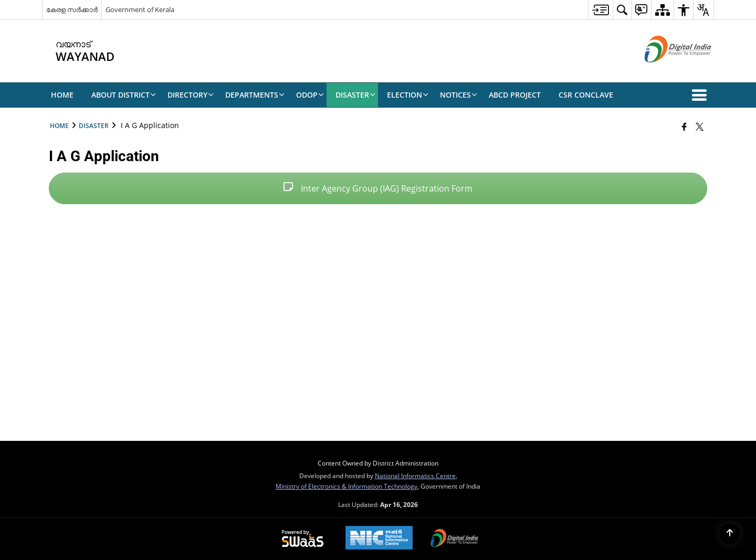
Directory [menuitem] (191, 95)
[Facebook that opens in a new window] (684, 126)
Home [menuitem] (62, 95)
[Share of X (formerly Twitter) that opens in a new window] (700, 126)
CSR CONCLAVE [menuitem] (586, 95)
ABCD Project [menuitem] (515, 95)
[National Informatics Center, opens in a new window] (379, 539)
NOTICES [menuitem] (459, 95)
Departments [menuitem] (255, 95)
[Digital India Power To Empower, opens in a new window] (455, 539)
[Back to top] (730, 534)
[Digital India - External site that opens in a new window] (665, 71)
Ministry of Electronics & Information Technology (346, 486)
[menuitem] (600, 10)
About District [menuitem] (124, 95)
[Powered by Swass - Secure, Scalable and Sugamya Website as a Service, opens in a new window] (303, 539)
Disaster (94, 125)
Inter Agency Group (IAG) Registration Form (378, 188)
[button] (701, 95)
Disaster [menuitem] (355, 95)
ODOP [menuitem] (310, 95)
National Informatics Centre (415, 476)
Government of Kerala (140, 9)
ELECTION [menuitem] (408, 95)
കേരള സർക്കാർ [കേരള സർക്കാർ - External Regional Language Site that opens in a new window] (72, 9)
